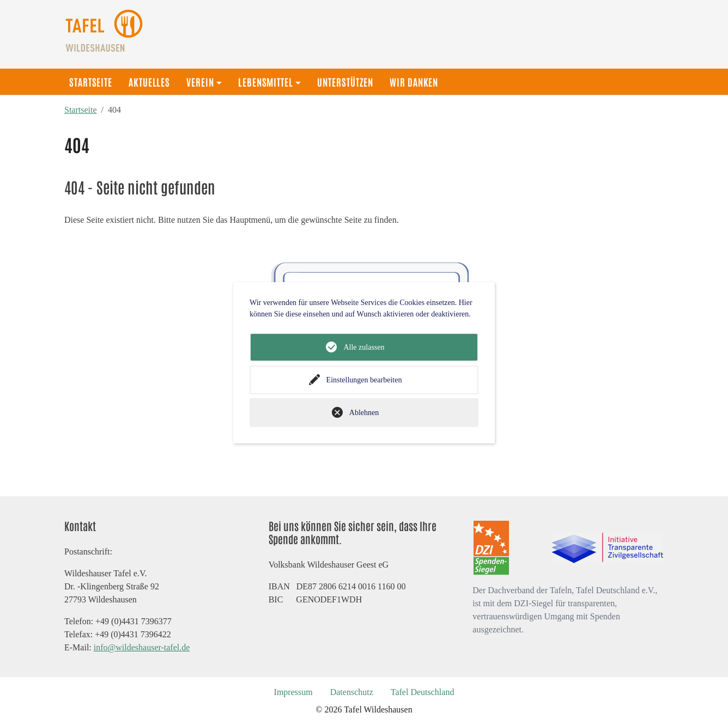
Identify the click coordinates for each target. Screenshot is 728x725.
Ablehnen (364, 413)
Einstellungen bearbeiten (364, 380)
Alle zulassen (364, 347)
